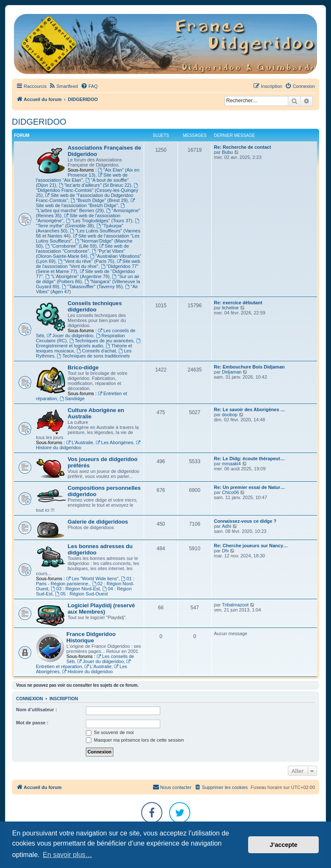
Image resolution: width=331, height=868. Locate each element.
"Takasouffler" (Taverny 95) (92, 287)
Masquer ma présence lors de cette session (135, 740)
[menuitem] (63, 86)
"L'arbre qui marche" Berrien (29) (81, 208)
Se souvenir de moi (110, 732)
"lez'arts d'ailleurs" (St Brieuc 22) (95, 185)
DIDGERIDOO (39, 122)
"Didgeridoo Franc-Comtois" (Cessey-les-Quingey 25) (88, 190)
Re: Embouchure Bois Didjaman (249, 367)
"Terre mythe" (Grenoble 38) (88, 223)
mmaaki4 (231, 464)
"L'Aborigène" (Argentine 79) (77, 276)
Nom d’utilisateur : (37, 710)
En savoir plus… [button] (67, 855)
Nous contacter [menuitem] (172, 787)
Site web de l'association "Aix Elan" (82, 177)
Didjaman (232, 372)
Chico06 (230, 492)
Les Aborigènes (115, 442)
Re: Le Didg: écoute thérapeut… (249, 459)
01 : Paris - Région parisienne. (85, 581)
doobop (230, 415)
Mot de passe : (32, 723)
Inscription (64, 699)
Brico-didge (83, 367)
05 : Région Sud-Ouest (81, 594)
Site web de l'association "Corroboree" (82, 248)
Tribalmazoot (235, 605)
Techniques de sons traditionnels (93, 356)
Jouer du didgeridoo (70, 336)
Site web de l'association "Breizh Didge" (86, 203)
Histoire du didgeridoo (88, 671)
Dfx (226, 551)
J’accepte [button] (284, 845)
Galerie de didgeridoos (98, 522)
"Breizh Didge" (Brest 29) (99, 200)
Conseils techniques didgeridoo (95, 306)
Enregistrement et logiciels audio (89, 343)
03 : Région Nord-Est (75, 589)
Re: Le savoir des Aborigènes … (249, 409)
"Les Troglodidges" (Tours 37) (99, 221)
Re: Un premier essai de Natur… (249, 487)
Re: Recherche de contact (242, 147)
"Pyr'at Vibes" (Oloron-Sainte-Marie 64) (81, 254)
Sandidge (72, 399)
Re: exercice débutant (238, 303)
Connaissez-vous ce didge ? (245, 521)
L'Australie (80, 442)
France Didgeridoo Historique (91, 637)
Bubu (227, 152)
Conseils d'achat (96, 351)
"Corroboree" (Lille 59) (71, 246)
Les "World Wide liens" (93, 579)
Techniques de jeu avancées (101, 341)
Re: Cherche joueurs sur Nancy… (251, 546)
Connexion (30, 699)
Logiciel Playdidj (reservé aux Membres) (101, 609)
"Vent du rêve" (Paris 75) (86, 261)
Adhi (227, 526)
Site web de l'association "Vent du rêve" (88, 264)
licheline (230, 308)
